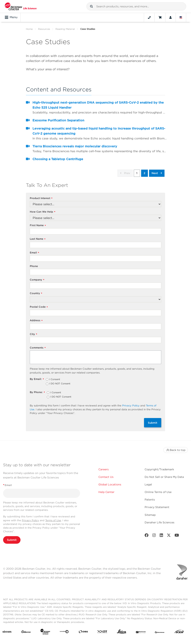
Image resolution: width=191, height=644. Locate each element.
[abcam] (7, 632)
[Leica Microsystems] (122, 632)
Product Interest (41, 198)
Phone (34, 266)
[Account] (171, 17)
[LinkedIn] (161, 536)
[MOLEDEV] (141, 632)
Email (34, 253)
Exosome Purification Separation (58, 120)
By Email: (37, 379)
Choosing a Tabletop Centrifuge (58, 159)
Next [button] (157, 173)
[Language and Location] (181, 17)
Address (36, 321)
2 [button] (145, 173)
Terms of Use (53, 520)
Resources (44, 29)
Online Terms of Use (158, 492)
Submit (153, 423)
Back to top (176, 450)
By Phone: (37, 392)
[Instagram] (154, 536)
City (33, 334)
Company (37, 280)
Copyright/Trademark (159, 469)
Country (36, 293)
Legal (148, 484)
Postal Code (39, 307)
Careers (104, 469)
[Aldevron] (26, 633)
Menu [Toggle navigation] (11, 17)
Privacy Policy (131, 406)
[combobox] (136, 6)
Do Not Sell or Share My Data (164, 477)
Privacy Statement (157, 507)
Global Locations (110, 484)
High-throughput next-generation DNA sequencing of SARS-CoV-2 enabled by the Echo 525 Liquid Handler (98, 105)
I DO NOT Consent (60, 384)
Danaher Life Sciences (159, 522)
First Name (38, 225)
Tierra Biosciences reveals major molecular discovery (75, 146)
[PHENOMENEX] (160, 632)
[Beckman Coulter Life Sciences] (45, 632)
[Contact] (149, 17)
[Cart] (160, 17)
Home (29, 29)
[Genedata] (64, 632)
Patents (150, 500)
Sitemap (150, 515)
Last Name (38, 239)
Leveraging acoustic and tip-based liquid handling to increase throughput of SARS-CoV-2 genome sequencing (99, 131)
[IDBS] (83, 633)
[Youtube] (177, 536)
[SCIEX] (179, 632)
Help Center (106, 492)
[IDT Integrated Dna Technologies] (102, 632)
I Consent (55, 380)
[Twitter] (169, 536)
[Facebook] (147, 536)
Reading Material (65, 29)
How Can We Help (43, 212)
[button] (91, 6)
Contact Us (106, 477)
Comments (38, 348)
